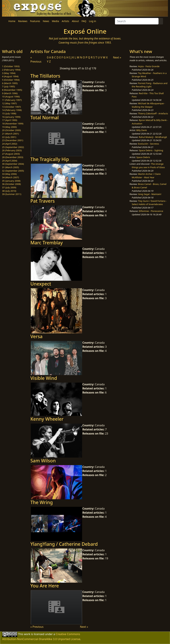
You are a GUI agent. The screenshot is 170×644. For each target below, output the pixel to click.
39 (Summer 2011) (12, 194)
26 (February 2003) (12, 150)
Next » (117, 57)
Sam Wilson (43, 461)
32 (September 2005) (13, 171)
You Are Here (45, 586)
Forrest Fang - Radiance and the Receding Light (150, 85)
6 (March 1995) (10, 83)
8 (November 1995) (12, 90)
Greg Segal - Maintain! (150, 194)
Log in (92, 21)
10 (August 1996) (11, 97)
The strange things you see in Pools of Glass (148, 166)
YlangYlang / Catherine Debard (64, 544)
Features (35, 21)
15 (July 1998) (9, 113)
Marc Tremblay (47, 243)
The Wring (42, 502)
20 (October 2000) (11, 130)
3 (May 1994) (9, 73)
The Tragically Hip (50, 159)
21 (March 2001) (10, 134)
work (27, 634)
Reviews (23, 21)
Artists (65, 21)
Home (12, 21)
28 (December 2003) (13, 157)
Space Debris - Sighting (151, 150)
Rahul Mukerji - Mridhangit (153, 137)
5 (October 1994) (11, 80)
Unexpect (41, 284)
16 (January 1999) (11, 117)
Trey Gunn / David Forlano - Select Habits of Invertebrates (149, 203)
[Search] (137, 21)
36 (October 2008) (11, 184)
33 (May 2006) (9, 174)
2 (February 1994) (11, 70)
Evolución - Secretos (148, 144)
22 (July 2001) (9, 137)
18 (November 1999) (13, 124)
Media (55, 21)
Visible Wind (44, 378)
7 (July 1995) (8, 86)
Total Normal (45, 117)
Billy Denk (142, 130)
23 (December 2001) (13, 140)
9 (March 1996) (10, 93)
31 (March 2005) (10, 167)
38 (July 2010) (9, 191)
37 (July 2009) (9, 187)
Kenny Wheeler (47, 419)
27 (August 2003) (11, 154)
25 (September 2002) (13, 147)
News (46, 21)
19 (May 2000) (9, 127)
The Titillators (45, 76)
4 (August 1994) (10, 76)
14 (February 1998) (12, 110)
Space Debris (143, 157)
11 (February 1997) (12, 100)
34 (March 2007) (10, 177)
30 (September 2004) (13, 164)
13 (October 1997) (11, 107)
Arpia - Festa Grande (149, 66)
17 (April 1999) (10, 120)
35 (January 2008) (11, 181)
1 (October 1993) (11, 66)
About (75, 21)
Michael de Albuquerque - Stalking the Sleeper (148, 105)
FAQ (84, 21)
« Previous (37, 627)
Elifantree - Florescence (151, 211)
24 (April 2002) (10, 144)
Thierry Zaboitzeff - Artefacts (153, 113)
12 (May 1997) (9, 103)
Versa (37, 336)
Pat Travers (43, 201)
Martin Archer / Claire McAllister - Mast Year (146, 176)
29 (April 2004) (10, 161)
